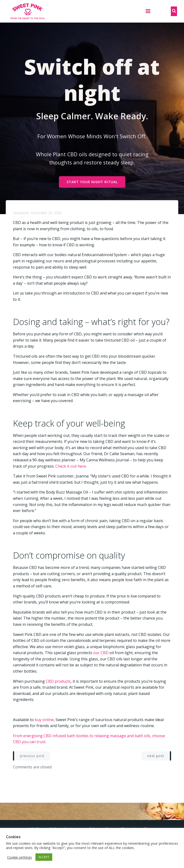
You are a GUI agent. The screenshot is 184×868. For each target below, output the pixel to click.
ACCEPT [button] (44, 857)
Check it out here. (71, 466)
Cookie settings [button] (20, 857)
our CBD (101, 653)
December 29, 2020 (46, 213)
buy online (44, 720)
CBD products (58, 681)
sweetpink (21, 213)
